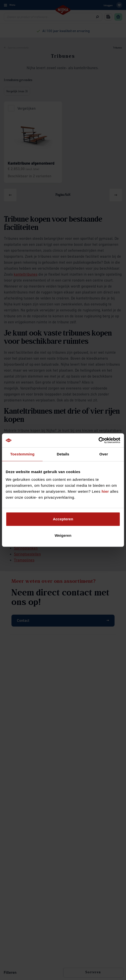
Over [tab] (104, 454)
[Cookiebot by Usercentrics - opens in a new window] (98, 440)
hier (105, 491)
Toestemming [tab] (22, 454)
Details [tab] (63, 454)
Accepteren (63, 519)
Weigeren (63, 535)
